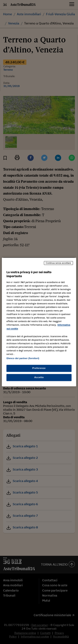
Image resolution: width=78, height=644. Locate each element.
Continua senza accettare (58, 263)
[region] (39, 322)
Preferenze (39, 368)
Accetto (39, 377)
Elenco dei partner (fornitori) (23, 358)
